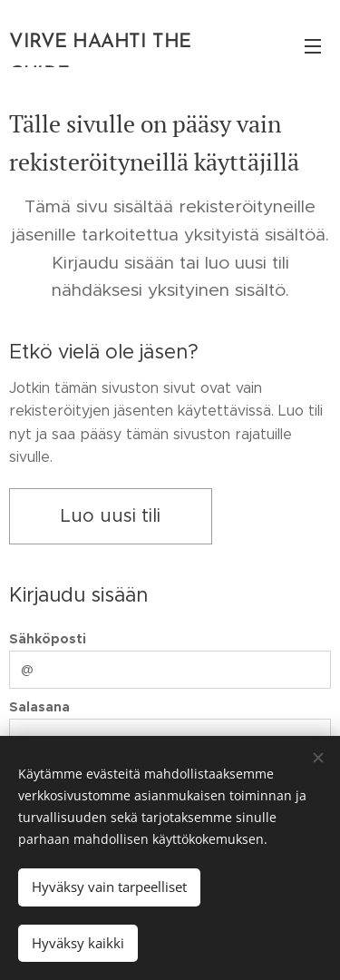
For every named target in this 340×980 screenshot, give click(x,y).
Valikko (313, 46)
